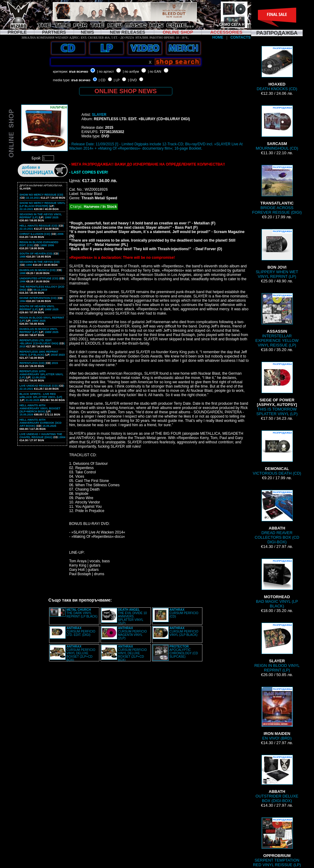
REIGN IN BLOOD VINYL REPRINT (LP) (277, 648)
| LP (117, 80)
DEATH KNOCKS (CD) (277, 69)
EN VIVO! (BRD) (277, 714)
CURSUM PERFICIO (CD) (184, 613)
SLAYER (99, 115)
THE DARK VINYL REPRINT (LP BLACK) (82, 613)
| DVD (132, 80)
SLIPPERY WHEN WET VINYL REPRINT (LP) (277, 254)
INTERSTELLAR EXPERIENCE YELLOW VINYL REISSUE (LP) (277, 320)
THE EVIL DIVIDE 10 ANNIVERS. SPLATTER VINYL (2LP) (132, 616)
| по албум (131, 71)
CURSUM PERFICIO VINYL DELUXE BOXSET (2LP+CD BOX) (81, 653)
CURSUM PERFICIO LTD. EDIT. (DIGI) (81, 631)
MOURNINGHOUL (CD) (277, 128)
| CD (102, 80)
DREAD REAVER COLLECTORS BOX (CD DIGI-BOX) (277, 517)
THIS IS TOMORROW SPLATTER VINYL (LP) (277, 389)
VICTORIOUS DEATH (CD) (277, 453)
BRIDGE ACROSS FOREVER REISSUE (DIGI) (277, 190)
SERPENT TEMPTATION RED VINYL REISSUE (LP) (277, 842)
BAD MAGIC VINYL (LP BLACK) (277, 583)
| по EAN (155, 71)
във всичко (78, 71)
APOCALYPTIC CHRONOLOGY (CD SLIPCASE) (184, 652)
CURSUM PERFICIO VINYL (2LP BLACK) (184, 631)
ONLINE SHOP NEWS (126, 91)
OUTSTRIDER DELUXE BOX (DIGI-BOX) (277, 779)
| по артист (106, 71)
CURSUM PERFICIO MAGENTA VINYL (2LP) (132, 633)
